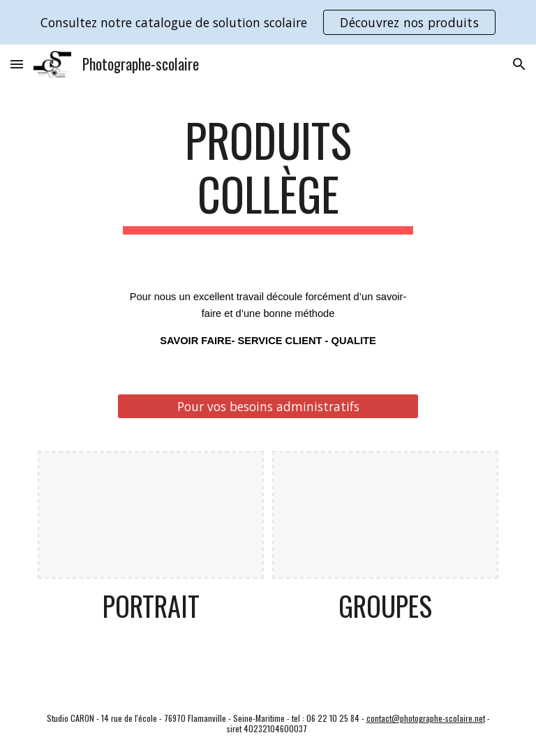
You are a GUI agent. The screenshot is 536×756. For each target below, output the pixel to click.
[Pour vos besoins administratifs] (268, 407)
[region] (268, 22)
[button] (17, 64)
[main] (268, 174)
